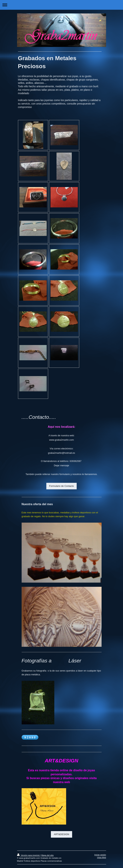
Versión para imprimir (29, 855)
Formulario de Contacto (62, 486)
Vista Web (102, 857)
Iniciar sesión (100, 855)
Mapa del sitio (47, 855)
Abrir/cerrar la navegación (61, 5)
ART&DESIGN (61, 834)
